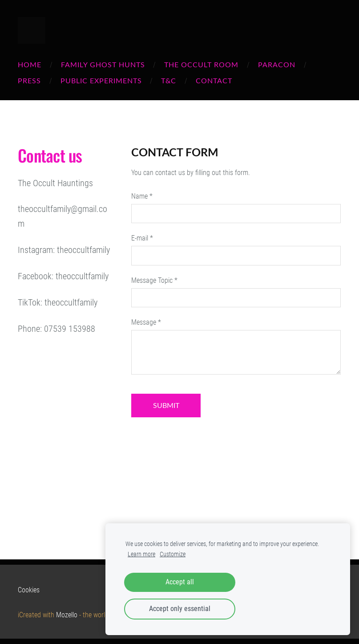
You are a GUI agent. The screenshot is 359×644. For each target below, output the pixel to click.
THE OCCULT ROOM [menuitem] (201, 65)
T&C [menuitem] (169, 81)
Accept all (180, 582)
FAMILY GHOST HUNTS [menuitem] (103, 65)
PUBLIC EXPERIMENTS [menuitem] (101, 81)
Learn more (141, 554)
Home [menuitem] (30, 65)
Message (146, 322)
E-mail (142, 238)
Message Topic (154, 280)
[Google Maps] (66, 429)
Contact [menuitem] (214, 81)
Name (142, 196)
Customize (173, 554)
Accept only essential (180, 609)
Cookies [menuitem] (29, 590)
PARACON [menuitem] (277, 65)
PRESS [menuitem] (29, 81)
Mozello (67, 615)
